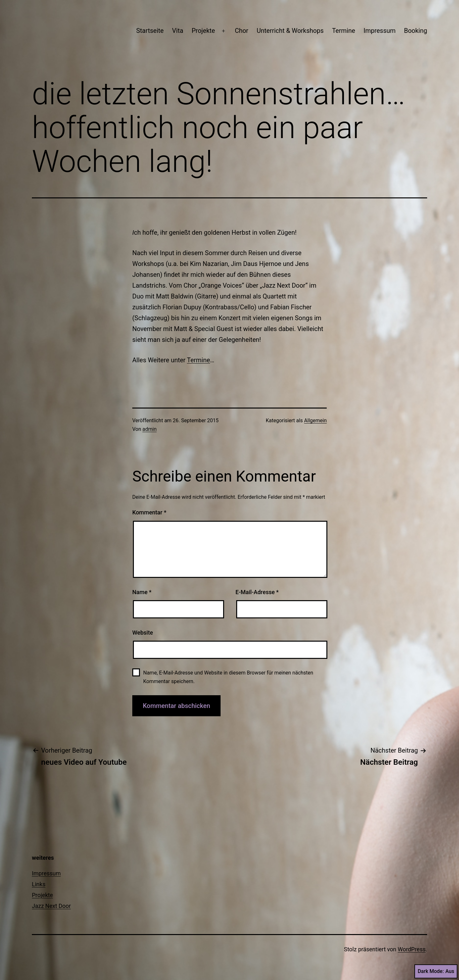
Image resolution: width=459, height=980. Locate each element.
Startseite (150, 31)
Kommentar (149, 512)
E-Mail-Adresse (257, 592)
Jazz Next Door (51, 906)
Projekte (203, 31)
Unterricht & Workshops (290, 31)
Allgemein (315, 420)
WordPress (412, 949)
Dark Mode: (436, 971)
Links (39, 884)
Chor (242, 31)
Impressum (379, 31)
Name (142, 592)
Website (143, 633)
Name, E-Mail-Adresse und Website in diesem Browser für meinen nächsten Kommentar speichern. (228, 677)
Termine (344, 31)
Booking (415, 31)
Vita (178, 31)
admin (149, 429)
